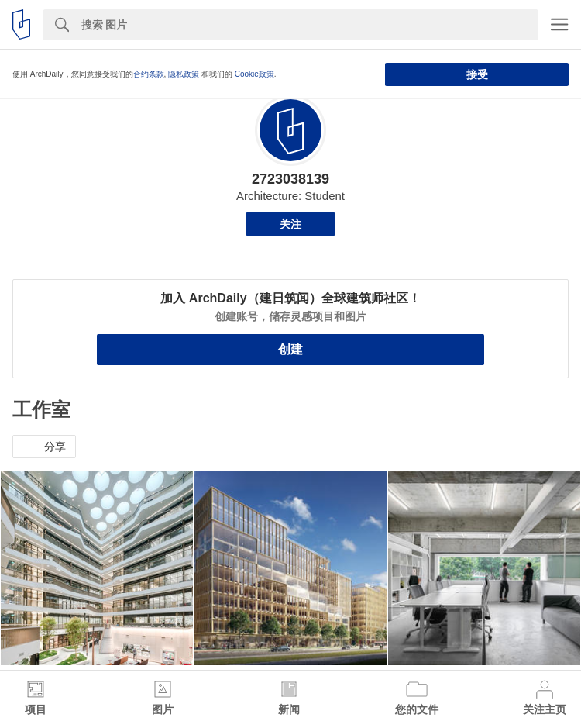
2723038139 (290, 179)
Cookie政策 (254, 74)
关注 (290, 224)
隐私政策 (184, 74)
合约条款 (149, 74)
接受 (477, 74)
